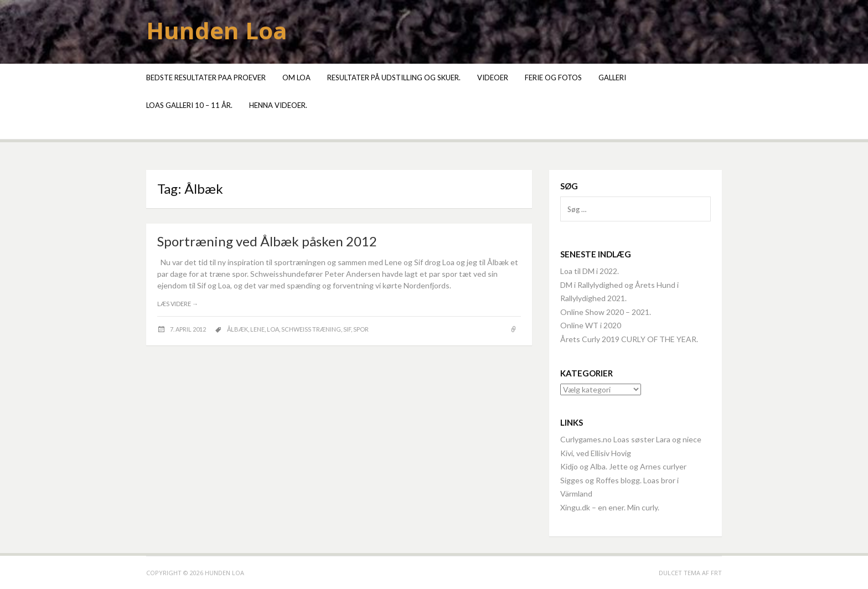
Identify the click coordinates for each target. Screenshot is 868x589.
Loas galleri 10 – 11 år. (189, 105)
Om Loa (296, 77)
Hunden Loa (217, 30)
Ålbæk (237, 329)
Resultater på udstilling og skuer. (394, 77)
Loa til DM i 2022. (590, 271)
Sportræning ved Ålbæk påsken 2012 (267, 241)
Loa (273, 329)
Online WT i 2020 (591, 325)
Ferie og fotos (553, 77)
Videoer (493, 77)
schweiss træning (311, 329)
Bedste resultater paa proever (206, 77)
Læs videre (178, 304)
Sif (347, 329)
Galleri (612, 77)
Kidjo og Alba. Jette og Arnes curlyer (623, 466)
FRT (716, 573)
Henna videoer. (278, 105)
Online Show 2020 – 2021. (606, 312)
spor (361, 329)
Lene (257, 329)
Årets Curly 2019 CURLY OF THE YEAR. (629, 339)
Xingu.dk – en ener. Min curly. (610, 507)
